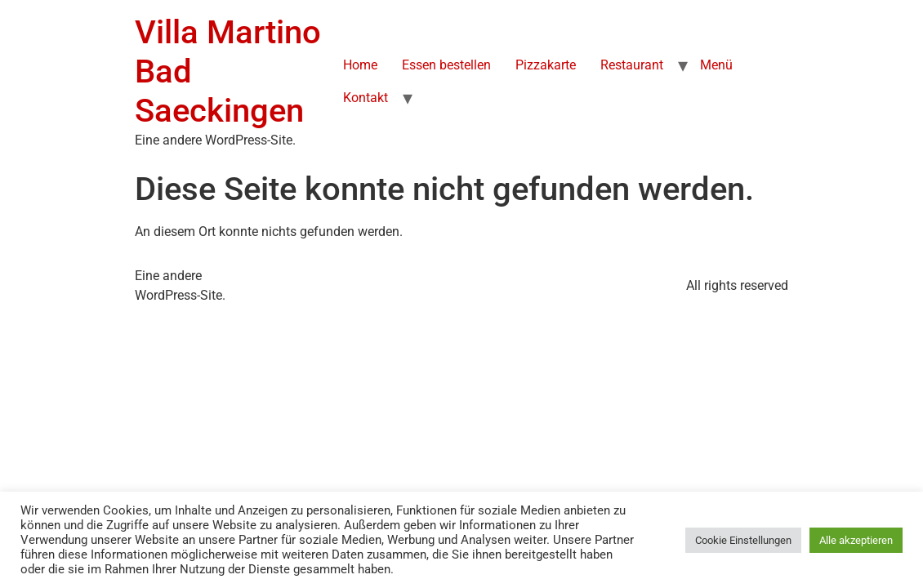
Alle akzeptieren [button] (856, 540)
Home (360, 65)
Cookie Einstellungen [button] (743, 540)
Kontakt (366, 98)
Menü (716, 65)
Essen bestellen (446, 65)
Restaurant (632, 65)
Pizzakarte (546, 65)
